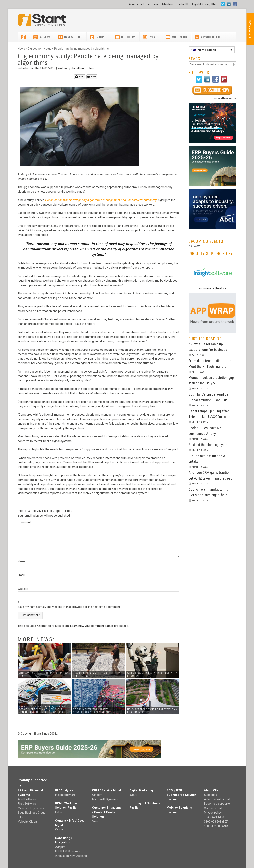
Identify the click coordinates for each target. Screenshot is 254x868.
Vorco (96, 821)
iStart (133, 795)
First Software (27, 804)
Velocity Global (28, 822)
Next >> (221, 288)
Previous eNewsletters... (224, 98)
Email (92, 77)
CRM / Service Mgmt (107, 790)
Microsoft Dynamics (31, 808)
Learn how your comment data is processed (99, 626)
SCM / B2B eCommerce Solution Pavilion (182, 795)
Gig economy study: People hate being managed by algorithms (68, 49)
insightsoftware (65, 795)
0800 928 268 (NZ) (216, 822)
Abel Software (27, 799)
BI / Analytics (64, 790)
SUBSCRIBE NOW (250, 29)
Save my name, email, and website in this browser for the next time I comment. (69, 607)
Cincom (60, 829)
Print (79, 77)
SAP (21, 817)
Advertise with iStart (217, 799)
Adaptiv (60, 847)
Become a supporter (217, 804)
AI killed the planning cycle (208, 445)
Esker (59, 812)
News (21, 49)
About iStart (136, 4)
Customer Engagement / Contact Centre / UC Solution (108, 812)
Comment (24, 522)
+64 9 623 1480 (214, 817)
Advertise (167, 4)
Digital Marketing (141, 790)
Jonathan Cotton (83, 68)
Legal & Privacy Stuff (205, 4)
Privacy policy (213, 813)
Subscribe (153, 4)
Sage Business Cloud (32, 813)
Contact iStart (213, 808)
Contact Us (183, 4)
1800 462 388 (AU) (216, 826)
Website (23, 589)
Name (22, 561)
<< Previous (206, 288)
